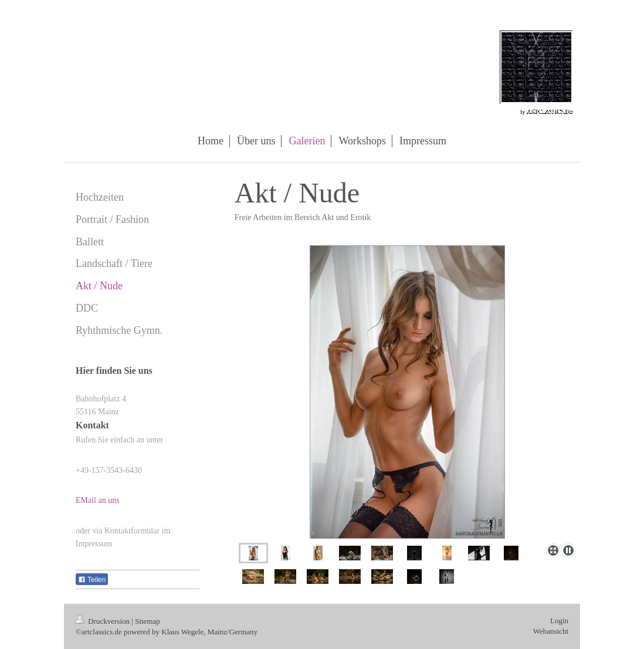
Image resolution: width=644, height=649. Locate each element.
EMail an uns (98, 500)
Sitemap (148, 621)
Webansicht (551, 631)
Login (559, 621)
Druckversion (104, 621)
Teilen (92, 580)
